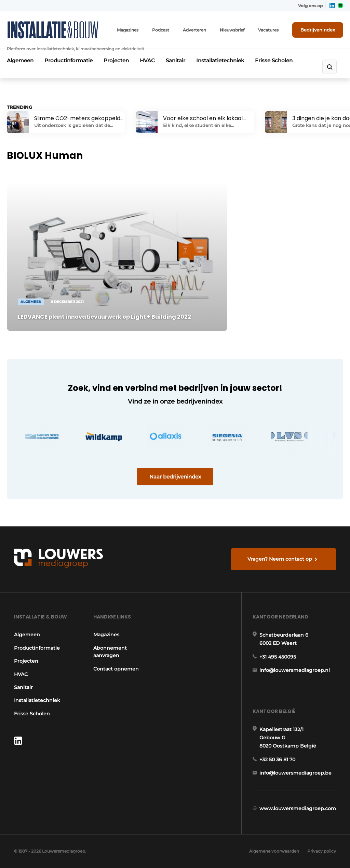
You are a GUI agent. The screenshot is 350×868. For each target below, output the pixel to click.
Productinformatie (69, 60)
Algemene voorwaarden (274, 851)
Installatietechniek (220, 60)
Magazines (128, 30)
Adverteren (194, 30)
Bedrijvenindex (318, 30)
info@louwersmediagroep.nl (295, 670)
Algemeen (20, 60)
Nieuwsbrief (232, 30)
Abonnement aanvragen (110, 652)
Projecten (116, 60)
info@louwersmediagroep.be (295, 773)
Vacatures (268, 30)
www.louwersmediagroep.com (298, 808)
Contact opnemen (116, 669)
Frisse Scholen (274, 60)
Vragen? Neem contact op (280, 559)
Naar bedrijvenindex (175, 477)
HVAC (147, 60)
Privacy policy (322, 851)
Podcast (161, 30)
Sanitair (176, 60)
